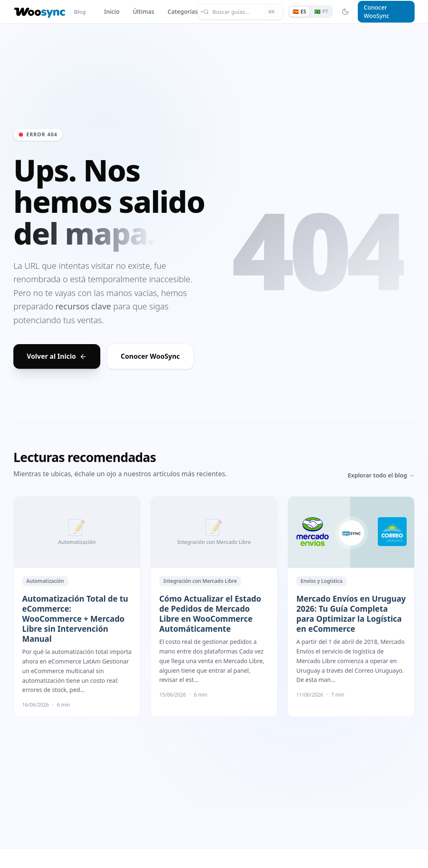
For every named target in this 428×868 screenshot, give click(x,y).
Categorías (186, 11)
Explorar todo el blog (381, 475)
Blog (80, 12)
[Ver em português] (321, 12)
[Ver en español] (299, 12)
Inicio (112, 11)
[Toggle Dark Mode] (345, 12)
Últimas (144, 11)
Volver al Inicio (57, 356)
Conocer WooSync (376, 11)
